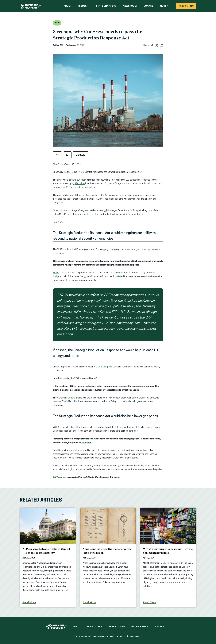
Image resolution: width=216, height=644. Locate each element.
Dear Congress (105, 367)
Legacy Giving (116, 627)
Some (56, 273)
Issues (83, 6)
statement (83, 214)
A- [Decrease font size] (67, 155)
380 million (80, 184)
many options (69, 398)
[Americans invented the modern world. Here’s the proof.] (108, 558)
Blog (57, 23)
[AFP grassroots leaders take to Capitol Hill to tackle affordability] (48, 558)
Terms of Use (94, 627)
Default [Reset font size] (81, 155)
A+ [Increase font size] (57, 155)
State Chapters (106, 6)
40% (68, 187)
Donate (148, 6)
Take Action (187, 7)
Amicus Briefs (139, 627)
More (163, 6)
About (68, 6)
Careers (159, 627)
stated (120, 277)
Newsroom (130, 6)
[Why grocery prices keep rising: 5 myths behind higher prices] (168, 558)
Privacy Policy (135, 637)
